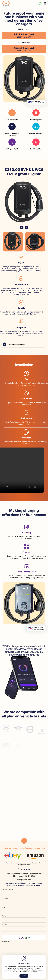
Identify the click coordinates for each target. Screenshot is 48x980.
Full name (5, 898)
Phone (4, 916)
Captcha (5, 925)
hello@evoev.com (24, 865)
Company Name (7, 889)
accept (24, 976)
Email (4, 907)
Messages (5, 941)
